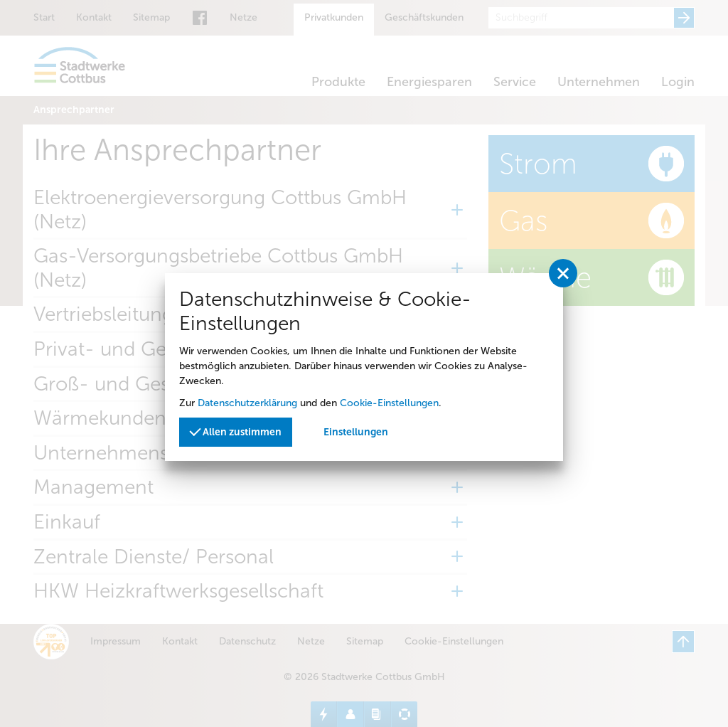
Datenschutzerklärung (247, 403)
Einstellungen (356, 432)
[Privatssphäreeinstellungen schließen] (563, 273)
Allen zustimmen (235, 431)
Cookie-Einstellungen (389, 403)
